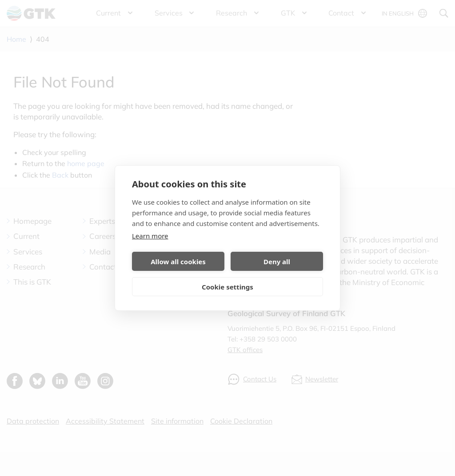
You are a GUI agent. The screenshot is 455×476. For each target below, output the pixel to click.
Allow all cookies (178, 262)
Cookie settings (227, 287)
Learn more (150, 236)
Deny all (277, 262)
